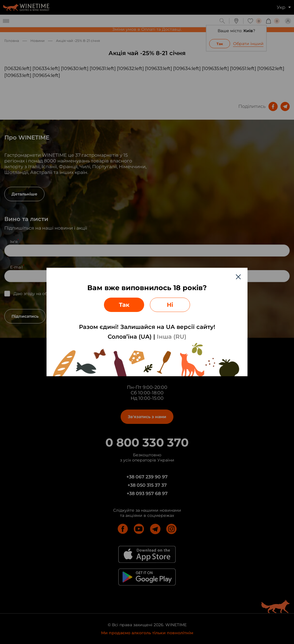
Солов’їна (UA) (130, 337)
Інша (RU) (172, 337)
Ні (170, 305)
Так (124, 305)
